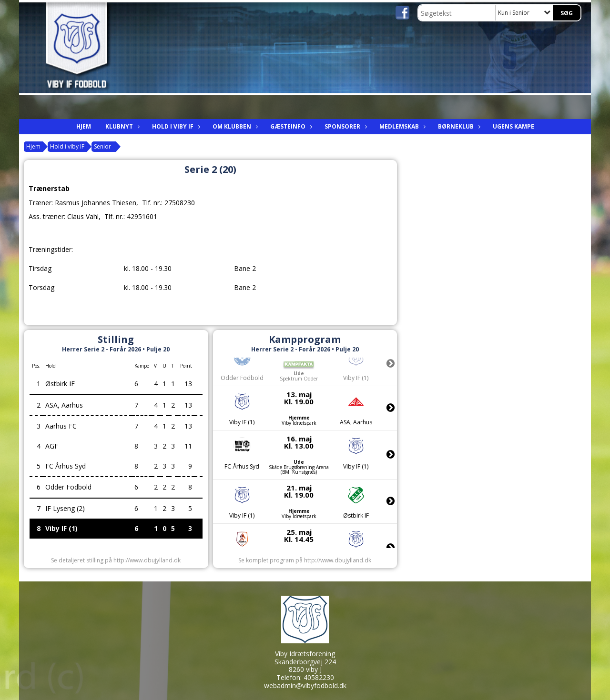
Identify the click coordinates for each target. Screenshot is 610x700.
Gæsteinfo (290, 126)
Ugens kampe (513, 126)
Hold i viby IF (175, 126)
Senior (102, 146)
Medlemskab (402, 126)
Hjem (84, 126)
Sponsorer (345, 126)
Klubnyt (122, 126)
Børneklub (458, 126)
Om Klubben (234, 126)
